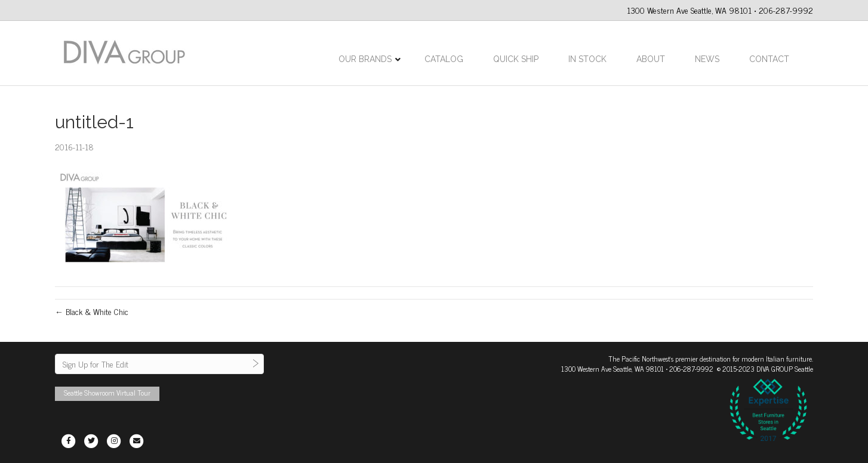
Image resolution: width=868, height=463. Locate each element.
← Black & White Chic (92, 311)
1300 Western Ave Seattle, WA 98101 (612, 369)
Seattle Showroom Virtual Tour (107, 393)
